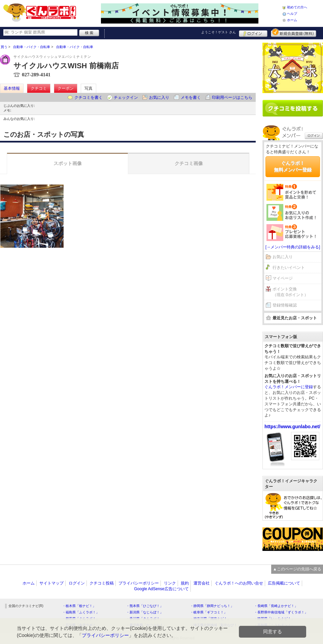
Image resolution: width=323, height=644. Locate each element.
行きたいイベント (289, 268)
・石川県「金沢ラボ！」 (81, 625)
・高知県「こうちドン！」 (274, 625)
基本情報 (12, 88)
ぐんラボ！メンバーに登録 (289, 387)
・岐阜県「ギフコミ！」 (209, 612)
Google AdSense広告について (161, 589)
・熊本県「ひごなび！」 (145, 606)
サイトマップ (51, 583)
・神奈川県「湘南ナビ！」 (210, 619)
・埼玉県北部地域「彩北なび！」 (215, 625)
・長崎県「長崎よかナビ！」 (276, 606)
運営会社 (202, 583)
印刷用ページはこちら (232, 97)
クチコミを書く (88, 97)
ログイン (253, 33)
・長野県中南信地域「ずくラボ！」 (281, 612)
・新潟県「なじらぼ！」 (145, 612)
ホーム (292, 20)
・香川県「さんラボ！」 (145, 619)
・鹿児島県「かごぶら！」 (146, 625)
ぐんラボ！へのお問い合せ (239, 583)
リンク (170, 583)
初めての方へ (297, 7)
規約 (185, 583)
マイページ (283, 278)
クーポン (66, 88)
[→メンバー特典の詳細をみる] (293, 247)
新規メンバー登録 (294, 33)
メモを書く (191, 97)
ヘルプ (292, 14)
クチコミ (39, 88)
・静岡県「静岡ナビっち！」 (212, 606)
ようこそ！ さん (219, 32)
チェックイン (126, 97)
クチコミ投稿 (102, 583)
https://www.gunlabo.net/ (292, 427)
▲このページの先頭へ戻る (297, 569)
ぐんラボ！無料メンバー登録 (293, 166)
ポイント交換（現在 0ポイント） (290, 292)
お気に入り (159, 97)
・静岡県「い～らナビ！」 (274, 619)
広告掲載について (284, 583)
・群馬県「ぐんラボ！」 (81, 619)
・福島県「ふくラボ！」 (81, 612)
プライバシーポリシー (139, 583)
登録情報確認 (285, 305)
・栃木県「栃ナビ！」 (79, 606)
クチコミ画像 (189, 163)
